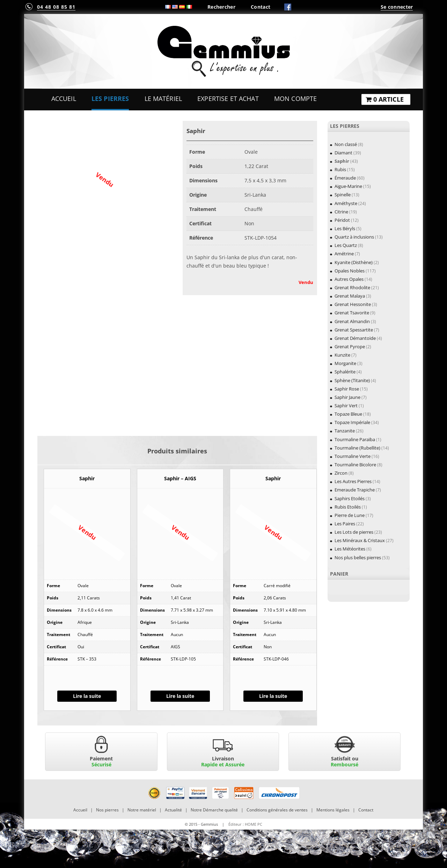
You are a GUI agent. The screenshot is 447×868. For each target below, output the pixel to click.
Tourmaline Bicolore (355, 465)
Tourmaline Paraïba (355, 439)
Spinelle (343, 195)
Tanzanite (345, 431)
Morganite (345, 363)
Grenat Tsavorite (352, 313)
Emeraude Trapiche (355, 490)
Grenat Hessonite (353, 304)
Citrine (341, 212)
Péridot (342, 220)
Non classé (346, 144)
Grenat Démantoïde (355, 338)
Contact (261, 7)
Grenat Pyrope (350, 347)
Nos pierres (107, 810)
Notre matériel (142, 810)
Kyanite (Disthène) (354, 262)
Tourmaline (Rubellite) (357, 448)
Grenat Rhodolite (352, 287)
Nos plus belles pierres (358, 557)
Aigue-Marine (348, 186)
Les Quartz (346, 245)
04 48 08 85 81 (56, 7)
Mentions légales (333, 810)
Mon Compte (295, 99)
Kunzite (342, 355)
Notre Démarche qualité (214, 810)
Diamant (343, 153)
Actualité (173, 810)
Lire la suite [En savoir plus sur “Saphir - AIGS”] (180, 696)
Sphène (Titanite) (352, 380)
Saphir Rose (347, 389)
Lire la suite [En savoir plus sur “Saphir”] (87, 696)
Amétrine (344, 254)
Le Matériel (163, 99)
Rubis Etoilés (348, 507)
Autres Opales (349, 279)
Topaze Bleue (348, 414)
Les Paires (345, 524)
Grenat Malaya (350, 296)
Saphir (342, 161)
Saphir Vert (346, 406)
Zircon (341, 473)
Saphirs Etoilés (350, 498)
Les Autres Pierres (353, 481)
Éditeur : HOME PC (245, 824)
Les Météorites (350, 549)
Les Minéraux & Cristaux (360, 540)
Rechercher (221, 7)
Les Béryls (345, 228)
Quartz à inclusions (354, 237)
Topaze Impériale (352, 422)
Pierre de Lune (350, 515)
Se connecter (397, 7)
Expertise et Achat (228, 99)
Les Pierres (110, 99)
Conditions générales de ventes (277, 810)
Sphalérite (345, 372)
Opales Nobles (350, 271)
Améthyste (346, 203)
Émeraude (345, 178)
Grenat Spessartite (354, 330)
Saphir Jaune (347, 397)
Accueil (64, 99)
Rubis (340, 169)
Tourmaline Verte (353, 456)
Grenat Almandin (352, 321)
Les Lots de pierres (354, 532)
